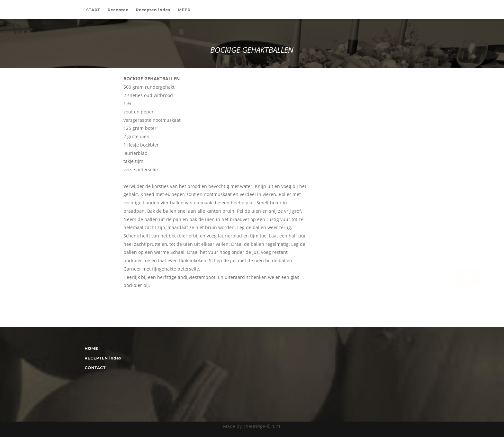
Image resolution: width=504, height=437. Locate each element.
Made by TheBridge (245, 426)
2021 (275, 426)
